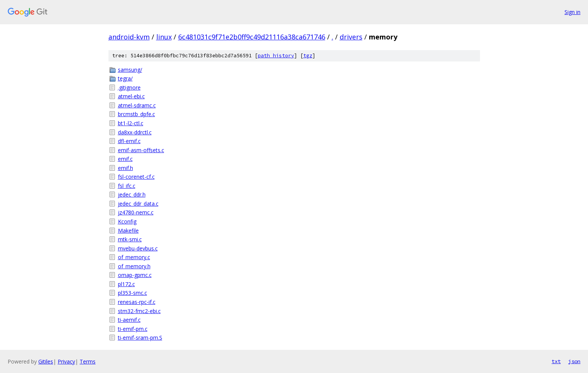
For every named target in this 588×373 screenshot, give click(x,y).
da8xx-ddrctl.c (135, 132)
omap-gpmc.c (135, 275)
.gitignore (129, 87)
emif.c (125, 159)
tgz (308, 56)
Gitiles (46, 361)
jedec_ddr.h (132, 194)
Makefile (128, 231)
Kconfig (127, 221)
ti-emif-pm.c (133, 329)
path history (276, 56)
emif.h (125, 168)
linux (164, 37)
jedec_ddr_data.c (138, 204)
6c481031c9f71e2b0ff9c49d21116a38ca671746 (252, 37)
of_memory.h (134, 266)
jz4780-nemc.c (136, 212)
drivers (351, 37)
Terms (88, 361)
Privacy (66, 361)
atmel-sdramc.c (137, 105)
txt (556, 361)
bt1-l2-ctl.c (131, 123)
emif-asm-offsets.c (141, 150)
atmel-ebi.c (131, 96)
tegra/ (125, 78)
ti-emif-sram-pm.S (140, 338)
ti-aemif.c (129, 320)
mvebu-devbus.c (138, 248)
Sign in (572, 12)
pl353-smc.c (132, 293)
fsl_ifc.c (127, 186)
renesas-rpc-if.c (137, 302)
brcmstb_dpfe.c (136, 114)
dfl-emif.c (129, 141)
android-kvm (129, 37)
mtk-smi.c (130, 239)
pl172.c (126, 284)
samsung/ (130, 70)
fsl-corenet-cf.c (136, 177)
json (574, 361)
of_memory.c (134, 257)
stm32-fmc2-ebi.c (139, 311)
